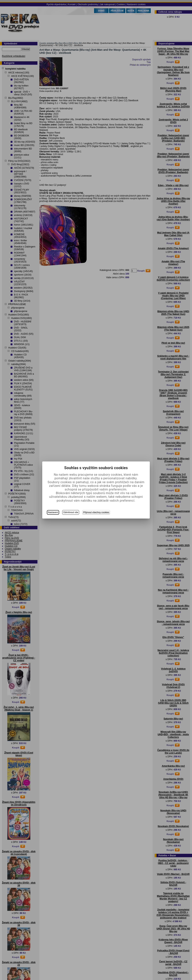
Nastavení (53, 512)
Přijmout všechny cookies (96, 512)
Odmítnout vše (71, 512)
